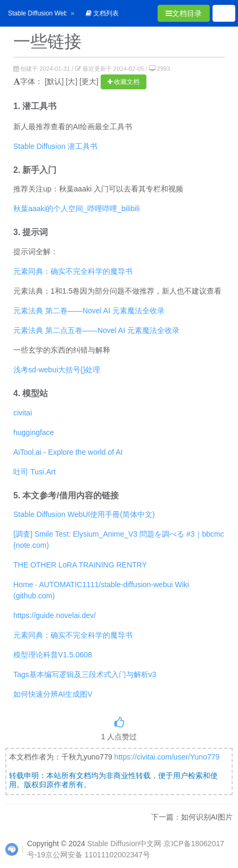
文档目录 (184, 14)
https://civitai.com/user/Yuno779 (167, 757)
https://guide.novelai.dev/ (55, 615)
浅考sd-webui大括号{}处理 (57, 370)
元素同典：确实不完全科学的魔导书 (73, 271)
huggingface (34, 432)
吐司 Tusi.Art (35, 472)
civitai (23, 413)
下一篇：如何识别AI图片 (192, 817)
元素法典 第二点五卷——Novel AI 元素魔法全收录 (96, 330)
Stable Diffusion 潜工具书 (55, 146)
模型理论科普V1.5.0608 (53, 655)
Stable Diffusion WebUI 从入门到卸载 (61, 13)
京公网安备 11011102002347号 (98, 855)
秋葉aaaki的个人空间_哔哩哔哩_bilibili (76, 208)
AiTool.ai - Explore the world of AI (68, 452)
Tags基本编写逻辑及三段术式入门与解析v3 (85, 674)
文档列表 (102, 13)
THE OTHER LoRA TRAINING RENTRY (80, 565)
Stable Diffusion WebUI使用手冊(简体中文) (84, 514)
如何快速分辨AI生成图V (53, 694)
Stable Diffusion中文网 (125, 844)
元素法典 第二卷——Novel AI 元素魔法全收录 (89, 311)
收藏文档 (124, 82)
